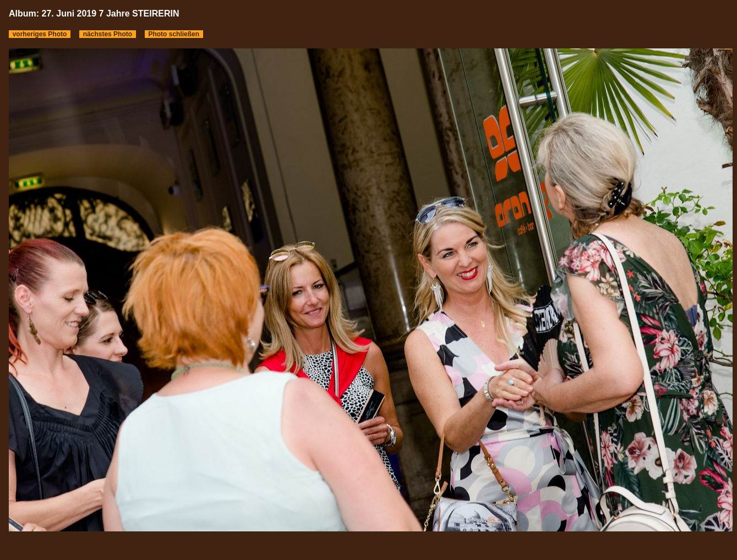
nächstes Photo (108, 34)
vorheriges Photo (40, 34)
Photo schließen (174, 34)
